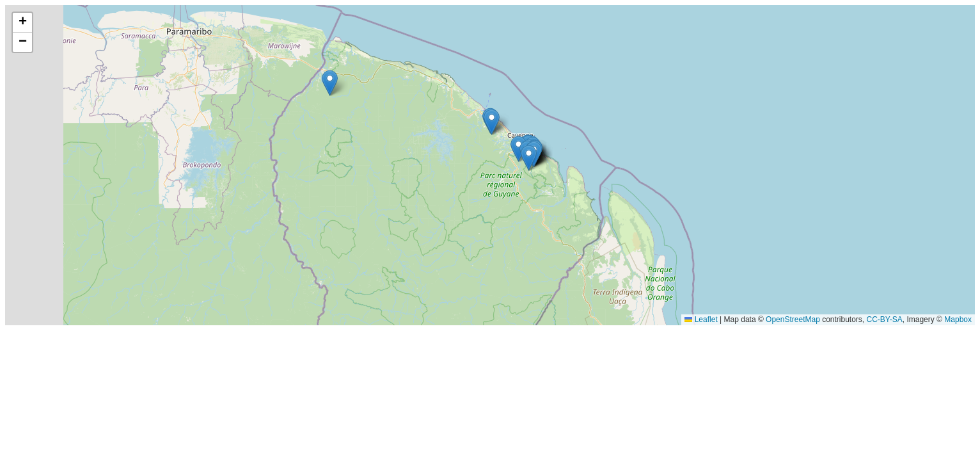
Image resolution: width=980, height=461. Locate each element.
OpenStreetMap (793, 319)
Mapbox (958, 319)
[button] (529, 158)
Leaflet (701, 319)
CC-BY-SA (885, 319)
